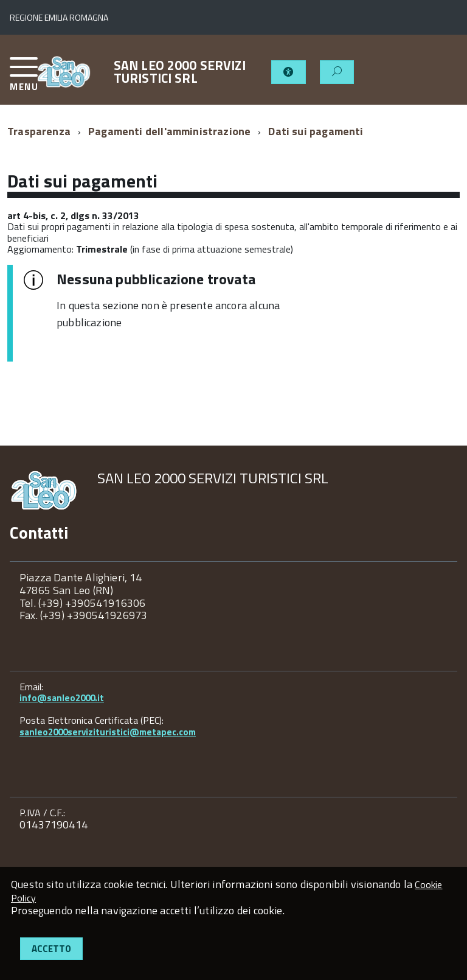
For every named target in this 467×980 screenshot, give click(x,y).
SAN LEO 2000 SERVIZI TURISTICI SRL (180, 72)
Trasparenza (39, 131)
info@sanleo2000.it (62, 698)
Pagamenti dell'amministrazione (169, 131)
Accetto (51, 949)
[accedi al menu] (23, 79)
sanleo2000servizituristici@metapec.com (108, 732)
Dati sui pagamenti (316, 131)
